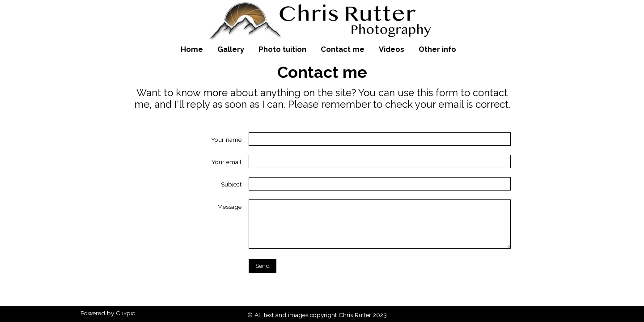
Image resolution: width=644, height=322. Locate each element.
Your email (227, 162)
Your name (226, 140)
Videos (392, 49)
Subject (231, 184)
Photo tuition (282, 49)
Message (229, 207)
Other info (437, 49)
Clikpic (125, 313)
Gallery (231, 49)
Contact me (343, 49)
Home (192, 49)
